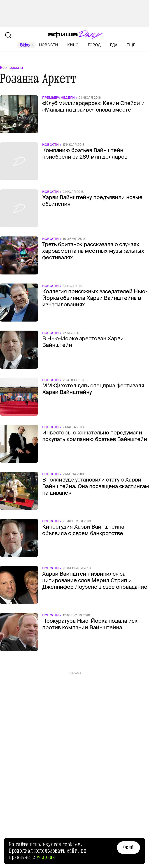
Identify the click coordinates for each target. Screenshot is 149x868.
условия (46, 857)
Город (94, 45)
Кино (73, 45)
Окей (128, 847)
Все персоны (12, 68)
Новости (49, 45)
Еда (114, 45)
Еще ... (133, 45)
